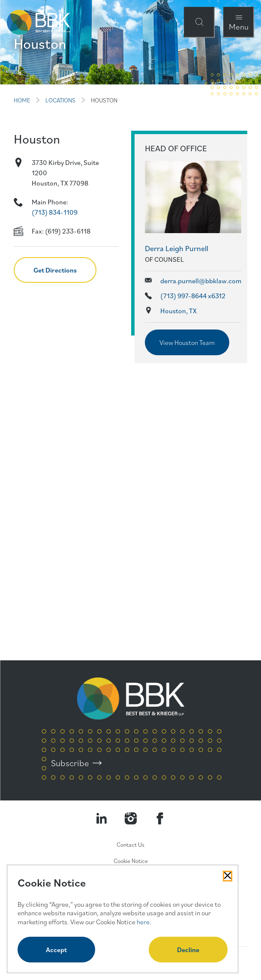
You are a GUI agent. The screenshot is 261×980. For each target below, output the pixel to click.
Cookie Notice (131, 861)
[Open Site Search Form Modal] (199, 22)
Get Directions (55, 270)
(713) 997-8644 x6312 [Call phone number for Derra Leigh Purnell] (193, 296)
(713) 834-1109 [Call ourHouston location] (55, 212)
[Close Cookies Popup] (228, 876)
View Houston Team (187, 342)
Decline (188, 950)
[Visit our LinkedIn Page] (102, 818)
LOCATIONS (60, 100)
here (143, 922)
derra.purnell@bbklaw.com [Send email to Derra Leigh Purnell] (201, 281)
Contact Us (130, 845)
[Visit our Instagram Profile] (131, 818)
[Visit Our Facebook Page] (160, 818)
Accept (56, 950)
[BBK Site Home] (38, 22)
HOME (22, 100)
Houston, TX (178, 311)
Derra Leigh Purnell (177, 248)
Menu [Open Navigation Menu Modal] (239, 26)
